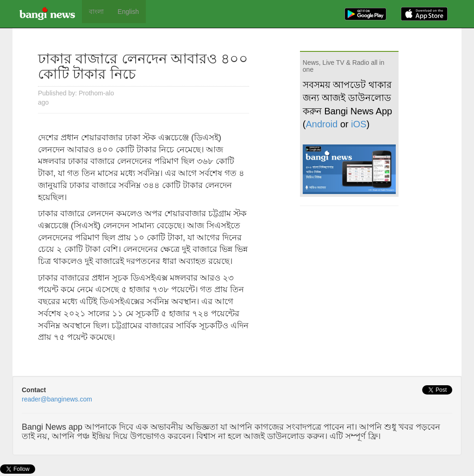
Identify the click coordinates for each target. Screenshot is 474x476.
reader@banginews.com (57, 399)
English (128, 12)
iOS (359, 124)
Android (322, 124)
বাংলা (96, 12)
